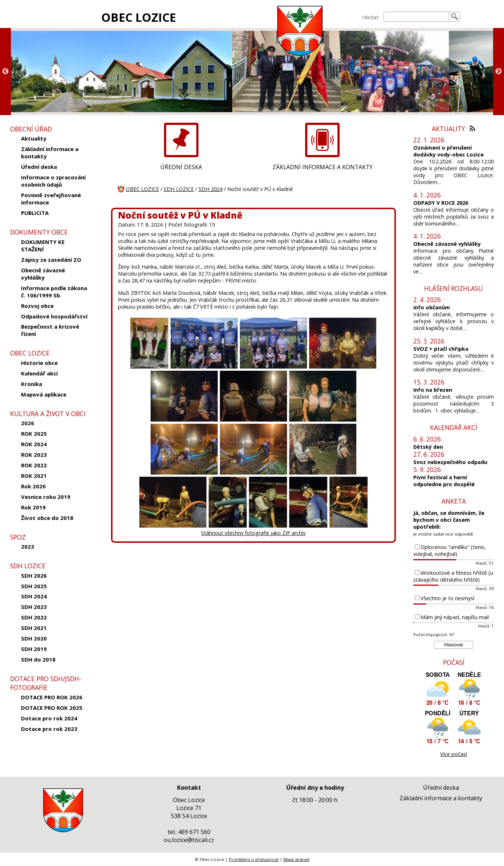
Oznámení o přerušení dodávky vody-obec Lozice (448, 151)
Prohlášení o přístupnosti (254, 859)
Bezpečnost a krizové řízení (50, 330)
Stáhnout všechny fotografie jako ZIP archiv (253, 533)
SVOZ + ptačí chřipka (441, 349)
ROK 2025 (34, 434)
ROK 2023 (34, 455)
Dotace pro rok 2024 (49, 718)
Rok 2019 (33, 507)
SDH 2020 (34, 638)
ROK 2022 (34, 465)
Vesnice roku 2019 (46, 497)
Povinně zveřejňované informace (51, 199)
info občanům (432, 307)
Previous (5, 72)
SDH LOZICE (179, 189)
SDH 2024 (34, 596)
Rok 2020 (33, 486)
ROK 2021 (34, 476)
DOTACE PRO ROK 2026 (52, 697)
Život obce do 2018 (47, 518)
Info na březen (433, 390)
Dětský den (428, 447)
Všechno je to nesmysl (447, 598)
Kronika (32, 384)
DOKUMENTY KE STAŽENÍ (43, 245)
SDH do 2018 (38, 659)
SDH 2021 (34, 628)
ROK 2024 (34, 444)
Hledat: (371, 17)
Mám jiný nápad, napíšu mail (455, 617)
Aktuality (34, 138)
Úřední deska (39, 167)
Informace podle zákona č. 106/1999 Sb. (54, 292)
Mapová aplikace (44, 394)
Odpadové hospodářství (54, 316)
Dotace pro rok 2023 (49, 729)
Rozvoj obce (37, 306)
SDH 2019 (34, 649)
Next (499, 72)
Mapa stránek (296, 859)
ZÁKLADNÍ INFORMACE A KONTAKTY (323, 167)
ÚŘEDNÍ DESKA (181, 167)
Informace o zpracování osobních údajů (53, 181)
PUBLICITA (35, 213)
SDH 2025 (34, 586)
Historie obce (39, 363)
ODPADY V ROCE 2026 (441, 203)
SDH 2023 (34, 607)
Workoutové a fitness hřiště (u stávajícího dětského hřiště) (453, 576)
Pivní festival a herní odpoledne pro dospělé (444, 481)
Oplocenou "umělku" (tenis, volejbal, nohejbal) (450, 550)
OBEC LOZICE (139, 17)
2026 (28, 423)
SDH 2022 (34, 617)
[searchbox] (416, 17)
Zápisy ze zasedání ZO (51, 260)
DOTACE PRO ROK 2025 (52, 708)
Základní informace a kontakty (50, 153)
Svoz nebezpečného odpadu (450, 462)
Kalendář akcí (39, 373)
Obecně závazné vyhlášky (43, 274)
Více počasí (454, 754)
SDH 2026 (34, 576)
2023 (28, 546)
